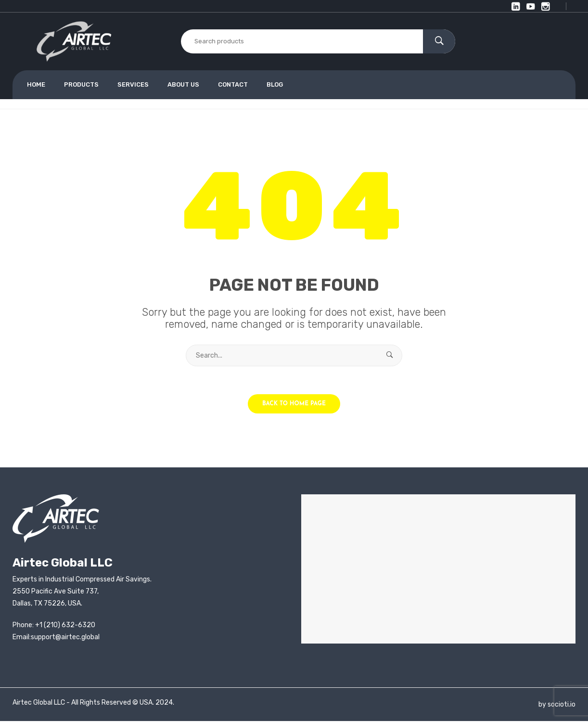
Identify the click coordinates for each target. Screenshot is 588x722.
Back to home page (294, 405)
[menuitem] (40, 85)
